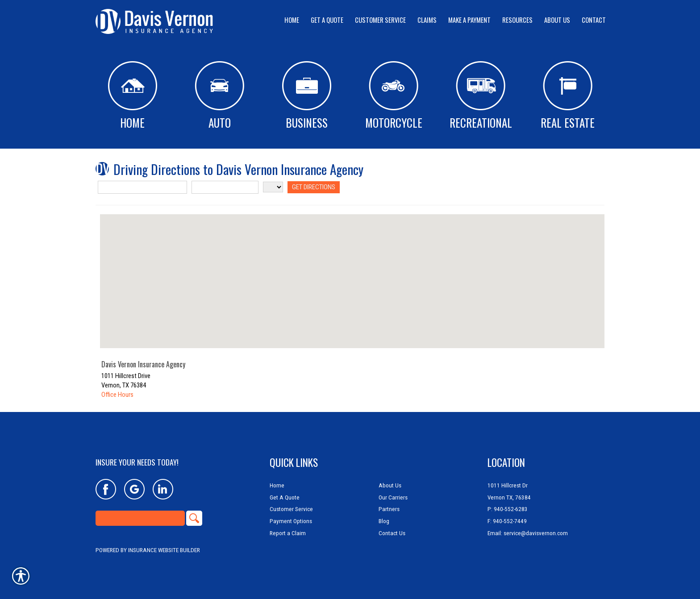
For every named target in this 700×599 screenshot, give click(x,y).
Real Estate (568, 96)
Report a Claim (288, 533)
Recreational (481, 96)
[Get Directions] (313, 187)
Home (133, 96)
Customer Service (291, 509)
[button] (352, 273)
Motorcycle (394, 96)
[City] (225, 187)
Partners (389, 509)
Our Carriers (393, 497)
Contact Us (392, 533)
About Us (390, 485)
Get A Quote (285, 497)
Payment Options (291, 521)
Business (307, 96)
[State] (273, 187)
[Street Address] (142, 187)
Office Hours (117, 395)
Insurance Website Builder (164, 550)
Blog (384, 521)
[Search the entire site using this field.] (140, 518)
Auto (219, 96)
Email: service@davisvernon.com (528, 533)
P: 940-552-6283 (508, 509)
